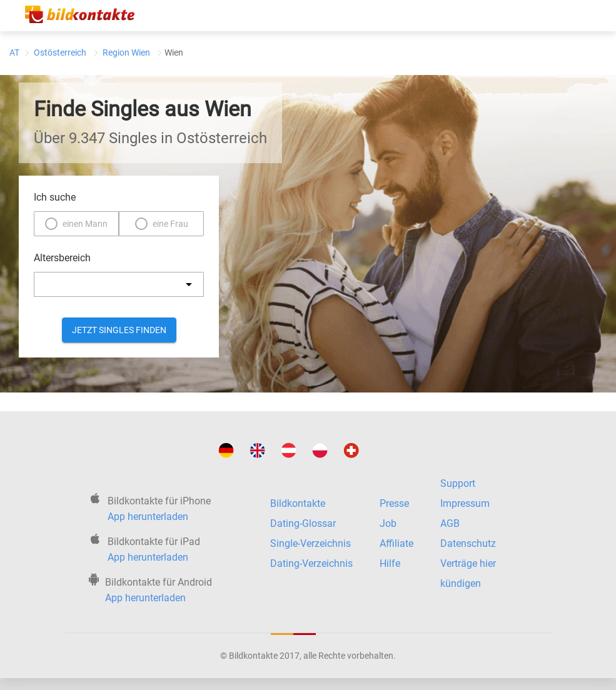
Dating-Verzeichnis (311, 563)
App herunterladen (148, 517)
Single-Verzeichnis (311, 543)
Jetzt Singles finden (119, 330)
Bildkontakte (298, 503)
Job (388, 523)
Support (458, 483)
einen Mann (85, 224)
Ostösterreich (60, 52)
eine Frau (170, 224)
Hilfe (390, 563)
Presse (394, 503)
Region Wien (126, 52)
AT (14, 52)
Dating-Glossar (303, 523)
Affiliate (396, 543)
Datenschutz (468, 543)
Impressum (465, 503)
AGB (450, 523)
